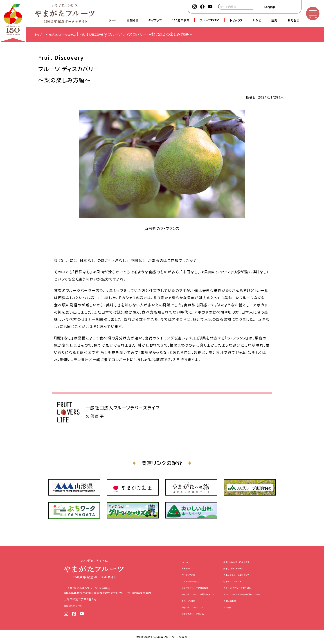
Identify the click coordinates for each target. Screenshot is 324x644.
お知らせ (133, 20)
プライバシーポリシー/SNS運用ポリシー (247, 594)
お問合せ (293, 20)
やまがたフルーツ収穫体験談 (188, 588)
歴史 (274, 20)
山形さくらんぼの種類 (236, 568)
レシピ (257, 20)
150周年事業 (181, 20)
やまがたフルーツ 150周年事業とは (192, 594)
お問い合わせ (231, 600)
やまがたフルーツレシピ (185, 607)
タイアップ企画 (179, 575)
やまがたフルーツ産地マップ (240, 575)
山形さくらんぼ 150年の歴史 (241, 562)
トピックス (236, 20)
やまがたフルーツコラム (184, 614)
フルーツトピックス (181, 581)
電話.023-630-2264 (65, 606)
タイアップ (155, 20)
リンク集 (228, 607)
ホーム (113, 20)
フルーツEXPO (210, 20)
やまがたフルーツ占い (236, 581)
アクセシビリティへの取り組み (241, 588)
